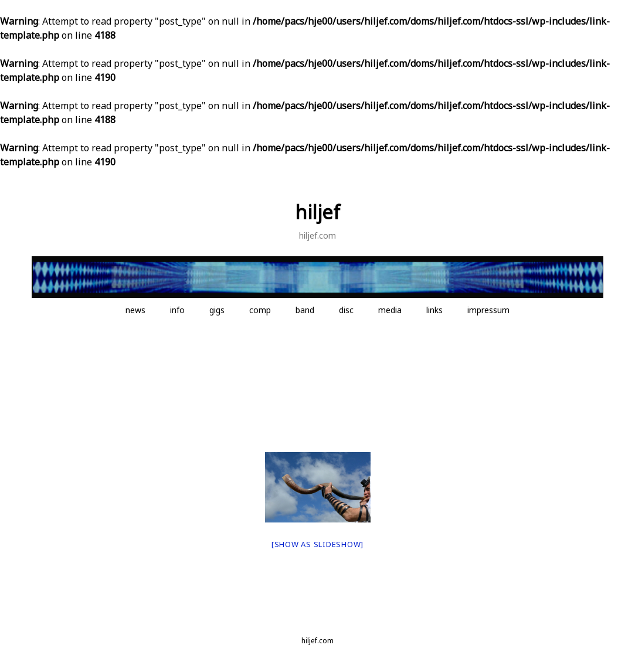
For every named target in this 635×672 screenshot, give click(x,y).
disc (346, 310)
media (390, 310)
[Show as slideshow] (317, 544)
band (305, 310)
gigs (217, 310)
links (434, 310)
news (135, 310)
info (177, 310)
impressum (488, 310)
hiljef (317, 212)
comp (260, 310)
